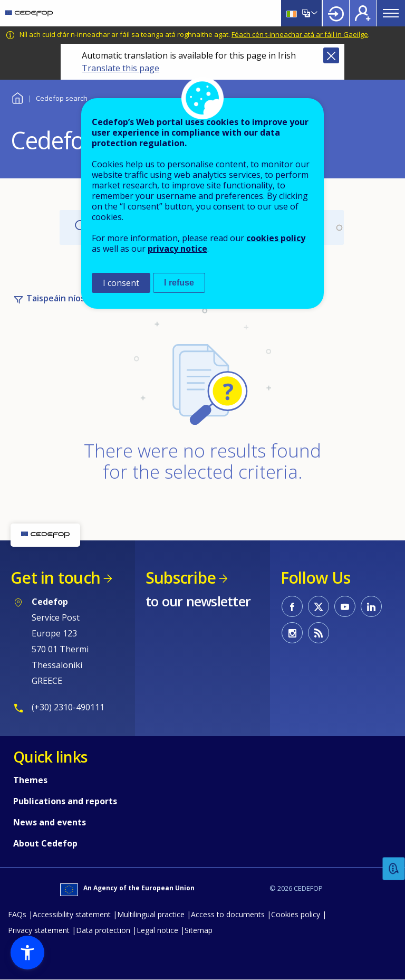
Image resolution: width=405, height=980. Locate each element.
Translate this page (120, 68)
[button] (27, 953)
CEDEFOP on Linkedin (371, 606)
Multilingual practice (151, 914)
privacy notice (177, 249)
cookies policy (276, 238)
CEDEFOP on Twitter (319, 606)
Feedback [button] (394, 869)
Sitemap (199, 930)
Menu (391, 13)
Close (331, 55)
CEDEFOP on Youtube (345, 606)
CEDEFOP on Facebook (292, 606)
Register (363, 13)
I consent (121, 283)
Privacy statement (39, 930)
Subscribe (181, 578)
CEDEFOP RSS (319, 633)
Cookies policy (296, 914)
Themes (30, 780)
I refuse (179, 283)
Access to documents (228, 914)
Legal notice (157, 930)
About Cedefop (45, 843)
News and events (50, 822)
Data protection (103, 930)
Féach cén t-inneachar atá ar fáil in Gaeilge (300, 34)
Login (336, 13)
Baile (17, 97)
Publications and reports (65, 801)
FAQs (17, 914)
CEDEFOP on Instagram (292, 633)
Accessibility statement (72, 914)
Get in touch (55, 578)
